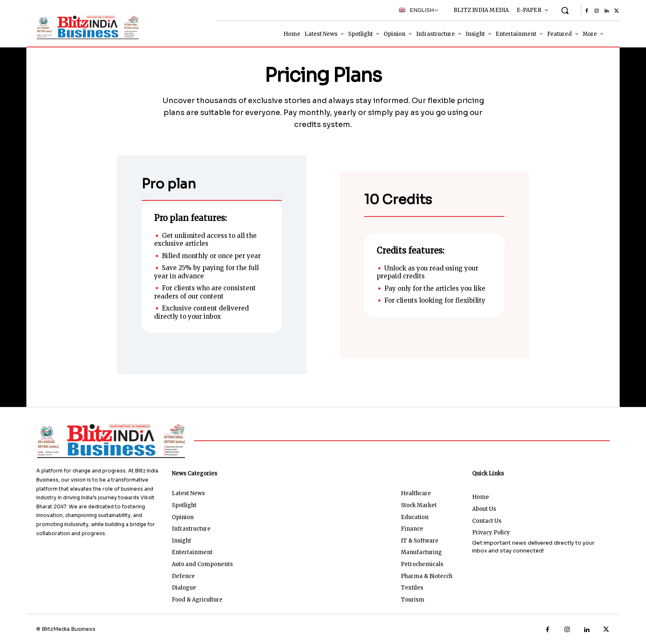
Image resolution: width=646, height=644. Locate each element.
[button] (565, 10)
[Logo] (86, 27)
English (416, 10)
